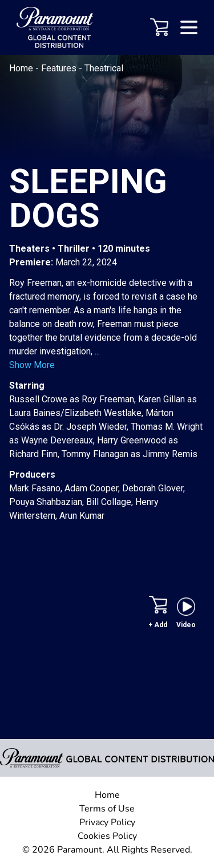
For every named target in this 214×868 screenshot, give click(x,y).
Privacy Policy (107, 822)
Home (22, 68)
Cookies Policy (107, 836)
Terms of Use (107, 809)
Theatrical (104, 68)
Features (60, 68)
